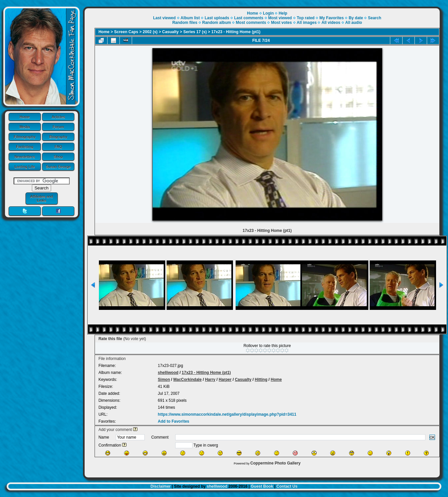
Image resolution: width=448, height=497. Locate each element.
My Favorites (332, 18)
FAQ (58, 147)
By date (356, 18)
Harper (225, 380)
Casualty (171, 32)
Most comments (251, 23)
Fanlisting (25, 147)
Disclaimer (161, 486)
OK (432, 437)
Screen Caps (126, 32)
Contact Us (287, 486)
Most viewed (280, 18)
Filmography (25, 137)
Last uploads (217, 18)
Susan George (58, 167)
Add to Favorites (174, 421)
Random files (185, 23)
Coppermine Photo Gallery (275, 463)
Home (25, 117)
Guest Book (262, 486)
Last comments (249, 18)
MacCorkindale (187, 380)
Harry (210, 380)
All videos (331, 23)
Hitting (261, 380)
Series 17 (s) (195, 32)
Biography (58, 137)
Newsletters (25, 157)
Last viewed (164, 18)
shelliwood (168, 373)
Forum (58, 127)
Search (375, 18)
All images (307, 23)
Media (25, 127)
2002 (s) (150, 32)
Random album (217, 23)
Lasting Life (25, 167)
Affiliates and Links (41, 198)
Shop (58, 157)
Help (283, 13)
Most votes (282, 23)
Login (268, 13)
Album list (190, 18)
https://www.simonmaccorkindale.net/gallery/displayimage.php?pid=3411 (227, 414)
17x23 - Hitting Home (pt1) (236, 32)
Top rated (306, 18)
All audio (354, 23)
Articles (58, 117)
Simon (164, 380)
